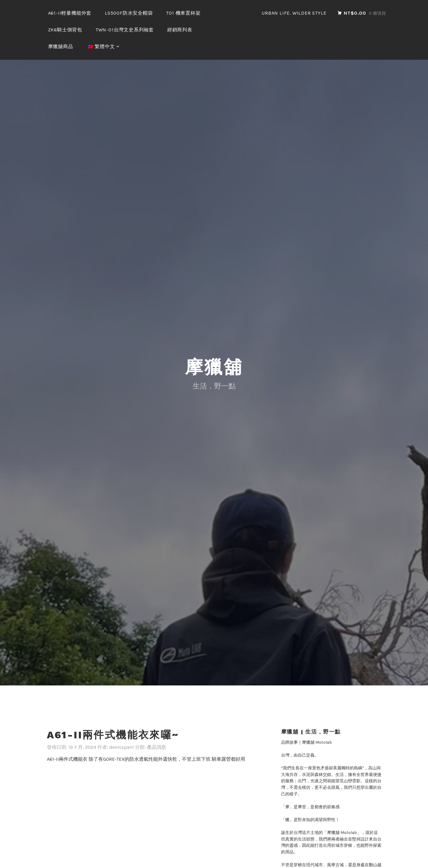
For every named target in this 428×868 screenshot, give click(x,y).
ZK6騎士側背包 (65, 30)
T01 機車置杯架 (183, 13)
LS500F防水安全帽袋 (129, 13)
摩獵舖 (214, 333)
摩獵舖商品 (61, 46)
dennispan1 (122, 713)
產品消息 (157, 713)
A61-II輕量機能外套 (70, 13)
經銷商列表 (180, 30)
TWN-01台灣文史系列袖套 (125, 30)
